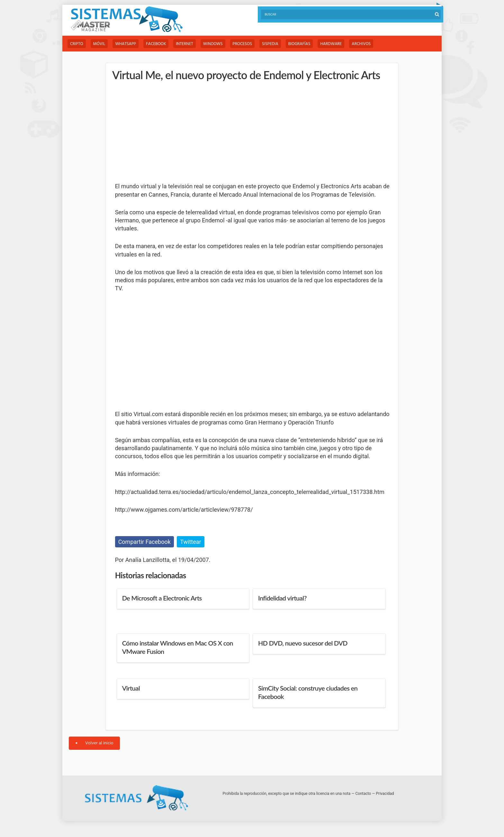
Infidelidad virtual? (282, 598)
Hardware (331, 44)
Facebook (156, 44)
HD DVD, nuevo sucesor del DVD (303, 643)
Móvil (99, 44)
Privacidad (385, 794)
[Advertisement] (163, 132)
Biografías (299, 44)
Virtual (131, 688)
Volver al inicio (94, 743)
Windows (213, 44)
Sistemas (127, 19)
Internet (184, 44)
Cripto (77, 44)
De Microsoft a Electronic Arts (162, 598)
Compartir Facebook (144, 542)
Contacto (363, 794)
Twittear (190, 542)
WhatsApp (126, 44)
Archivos (361, 44)
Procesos (242, 44)
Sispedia (270, 44)
